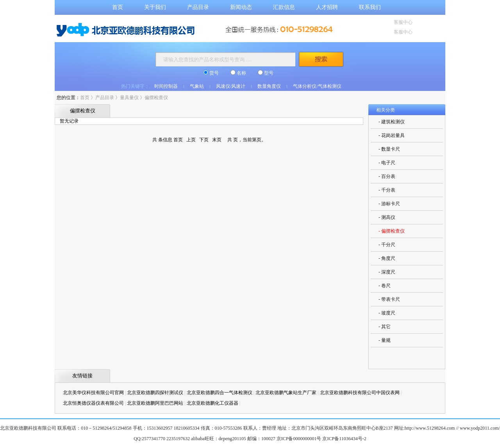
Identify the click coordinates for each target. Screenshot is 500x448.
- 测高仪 (387, 217)
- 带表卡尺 (389, 299)
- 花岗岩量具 (392, 135)
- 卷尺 (385, 286)
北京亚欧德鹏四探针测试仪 (155, 393)
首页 (118, 7)
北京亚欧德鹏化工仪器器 (212, 403)
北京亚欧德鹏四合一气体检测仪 (220, 393)
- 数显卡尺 (389, 149)
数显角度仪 (269, 86)
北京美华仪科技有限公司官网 (93, 393)
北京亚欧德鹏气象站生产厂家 (286, 393)
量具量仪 (129, 98)
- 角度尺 (387, 258)
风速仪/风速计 (231, 86)
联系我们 (370, 7)
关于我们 (155, 7)
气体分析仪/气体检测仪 (317, 86)
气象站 (197, 86)
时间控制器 (166, 86)
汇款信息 (284, 7)
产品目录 (198, 7)
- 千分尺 (387, 245)
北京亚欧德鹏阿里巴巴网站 (155, 403)
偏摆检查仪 (156, 98)
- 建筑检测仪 (392, 122)
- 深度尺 (387, 272)
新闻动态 (241, 7)
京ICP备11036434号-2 (344, 439)
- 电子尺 (387, 163)
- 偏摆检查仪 (392, 231)
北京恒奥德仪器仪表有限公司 (93, 403)
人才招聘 (327, 7)
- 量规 (385, 340)
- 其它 (385, 327)
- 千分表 (387, 190)
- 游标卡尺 (389, 204)
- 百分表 (387, 176)
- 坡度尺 (387, 313)
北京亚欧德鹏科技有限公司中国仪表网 (360, 393)
